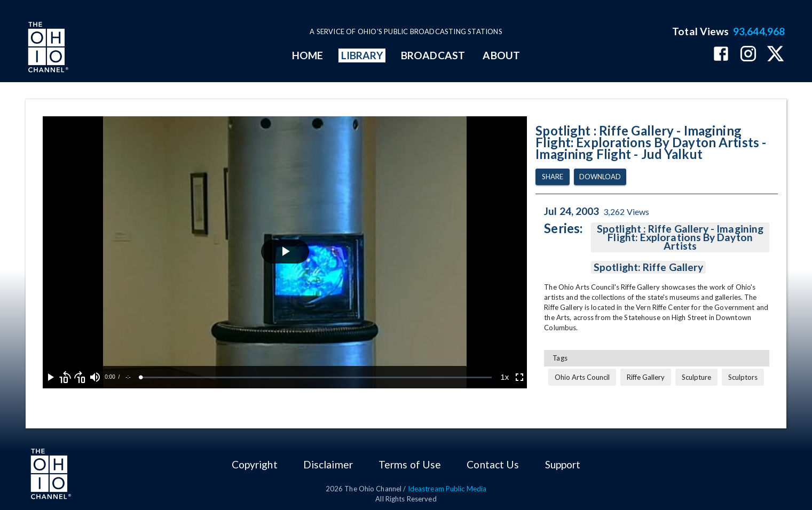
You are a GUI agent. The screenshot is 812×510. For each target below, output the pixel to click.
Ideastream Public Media (447, 489)
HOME (308, 55)
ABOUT (501, 55)
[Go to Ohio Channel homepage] (47, 49)
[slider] (316, 377)
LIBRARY (362, 55)
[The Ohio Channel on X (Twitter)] (775, 55)
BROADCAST (433, 55)
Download (600, 177)
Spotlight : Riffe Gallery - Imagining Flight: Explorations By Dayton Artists (680, 237)
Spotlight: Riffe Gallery (648, 267)
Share (553, 177)
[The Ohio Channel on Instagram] (748, 55)
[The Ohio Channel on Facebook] (721, 55)
